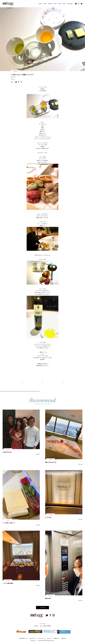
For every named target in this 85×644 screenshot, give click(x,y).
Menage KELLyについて (23, 638)
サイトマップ (49, 638)
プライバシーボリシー (42, 638)
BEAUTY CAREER (47, 626)
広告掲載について (56, 638)
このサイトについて (33, 638)
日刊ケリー (36, 626)
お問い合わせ (63, 638)
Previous (12, 632)
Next (73, 632)
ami (41, 626)
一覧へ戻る (42, 608)
